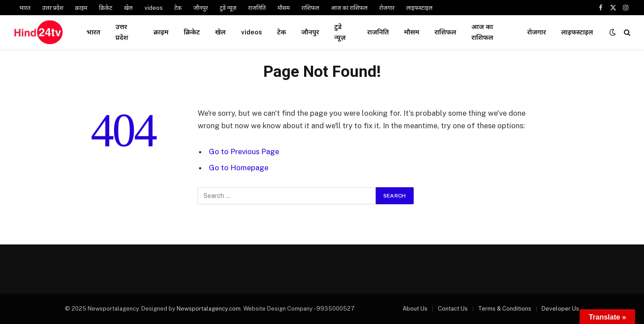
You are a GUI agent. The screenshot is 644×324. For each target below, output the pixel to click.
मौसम (284, 8)
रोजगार (387, 8)
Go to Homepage (239, 168)
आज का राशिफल (349, 8)
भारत (25, 8)
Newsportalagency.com (209, 309)
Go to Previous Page (244, 151)
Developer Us (560, 309)
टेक (178, 8)
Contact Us (453, 309)
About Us (415, 309)
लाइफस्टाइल (419, 8)
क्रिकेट (106, 8)
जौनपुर (201, 8)
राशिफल (310, 8)
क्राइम (81, 8)
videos (154, 8)
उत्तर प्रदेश (53, 8)
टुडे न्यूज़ (228, 8)
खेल (128, 8)
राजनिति (257, 8)
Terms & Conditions (505, 309)
